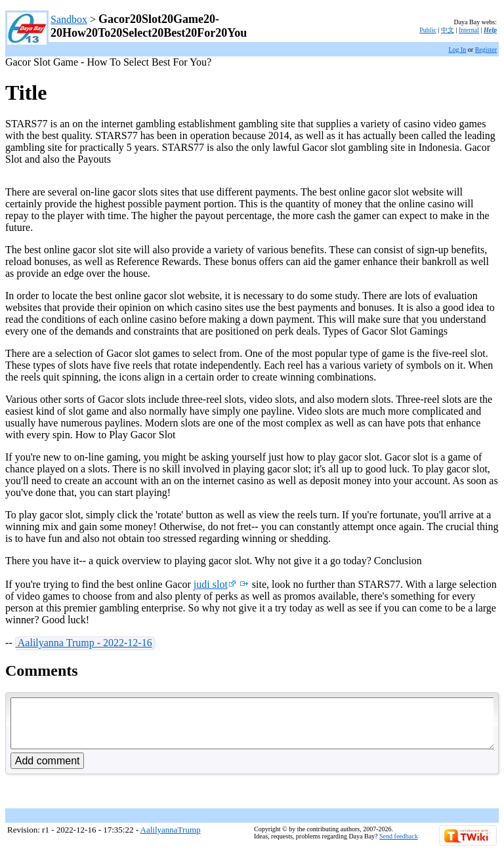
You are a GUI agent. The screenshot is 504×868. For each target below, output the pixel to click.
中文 (448, 30)
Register (486, 50)
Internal (469, 30)
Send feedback (399, 846)
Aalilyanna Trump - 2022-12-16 (84, 643)
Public (428, 30)
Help (490, 30)
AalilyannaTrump (171, 839)
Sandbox (69, 19)
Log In (457, 50)
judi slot (215, 584)
